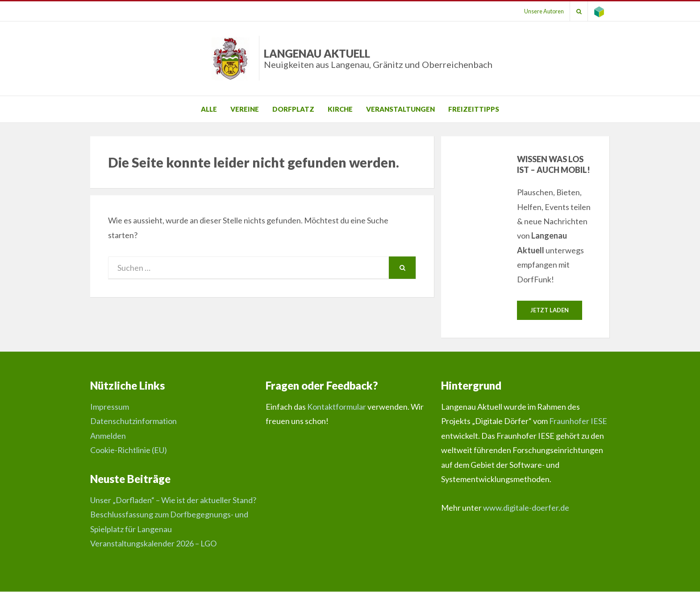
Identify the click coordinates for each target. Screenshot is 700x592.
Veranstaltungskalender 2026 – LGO (153, 543)
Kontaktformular (337, 407)
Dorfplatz (293, 109)
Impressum (110, 407)
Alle (209, 109)
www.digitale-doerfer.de (526, 508)
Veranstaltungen (400, 109)
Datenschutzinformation (133, 421)
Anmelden (108, 436)
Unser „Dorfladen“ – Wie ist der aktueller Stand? (173, 500)
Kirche (340, 109)
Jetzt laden (550, 310)
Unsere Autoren (541, 11)
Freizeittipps (474, 109)
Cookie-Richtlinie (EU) (129, 450)
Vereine (245, 109)
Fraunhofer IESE (578, 421)
